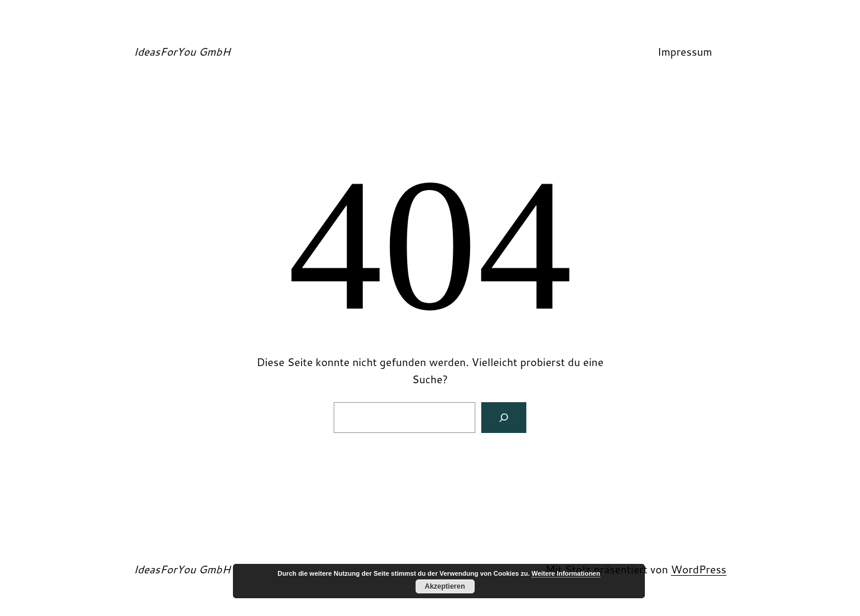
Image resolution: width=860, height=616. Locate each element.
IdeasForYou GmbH (182, 52)
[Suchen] (504, 418)
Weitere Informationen (566, 573)
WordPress (699, 569)
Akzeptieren (445, 586)
